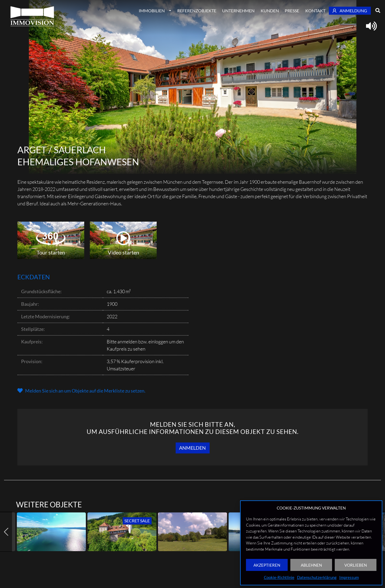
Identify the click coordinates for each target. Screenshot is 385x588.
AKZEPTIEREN (267, 565)
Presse (292, 11)
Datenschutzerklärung (317, 577)
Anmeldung (350, 11)
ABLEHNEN (311, 565)
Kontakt (315, 11)
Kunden (270, 11)
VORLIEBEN (356, 565)
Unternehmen (238, 11)
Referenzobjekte (197, 11)
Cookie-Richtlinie (279, 577)
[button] (81, 391)
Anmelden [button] (192, 448)
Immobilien (152, 11)
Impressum (349, 577)
